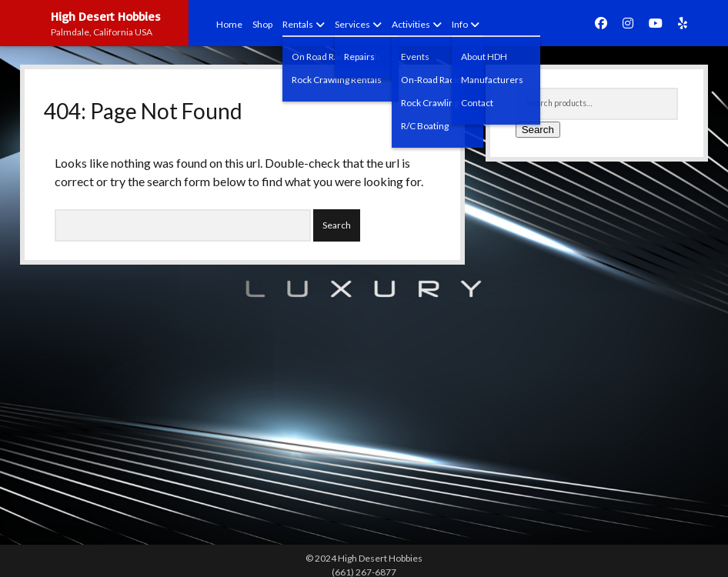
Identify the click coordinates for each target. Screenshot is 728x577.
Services (352, 24)
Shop (262, 24)
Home (229, 24)
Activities (411, 24)
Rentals (298, 24)
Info (460, 24)
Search (538, 130)
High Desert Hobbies (106, 16)
